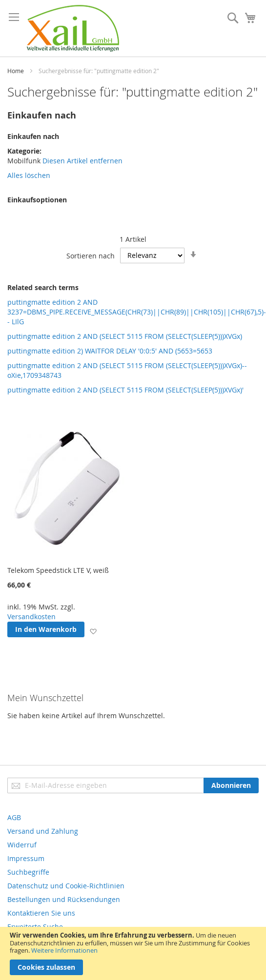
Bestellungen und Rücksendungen (64, 899)
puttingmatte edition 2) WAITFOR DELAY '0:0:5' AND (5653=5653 (110, 351)
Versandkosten (31, 617)
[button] (93, 631)
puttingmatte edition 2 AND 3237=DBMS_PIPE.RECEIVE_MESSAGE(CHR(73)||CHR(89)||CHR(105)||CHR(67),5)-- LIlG (137, 312)
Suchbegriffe (28, 872)
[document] (133, 953)
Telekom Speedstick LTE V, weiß (58, 570)
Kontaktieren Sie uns (41, 913)
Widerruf (22, 845)
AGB (14, 817)
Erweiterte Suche (35, 927)
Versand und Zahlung (43, 831)
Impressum (26, 858)
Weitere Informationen (64, 950)
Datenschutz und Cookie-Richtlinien (66, 886)
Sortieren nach (91, 255)
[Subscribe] (231, 785)
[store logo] (73, 28)
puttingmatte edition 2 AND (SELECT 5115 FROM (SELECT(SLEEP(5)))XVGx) (125, 336)
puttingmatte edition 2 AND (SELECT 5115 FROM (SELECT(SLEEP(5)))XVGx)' (125, 390)
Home (16, 71)
